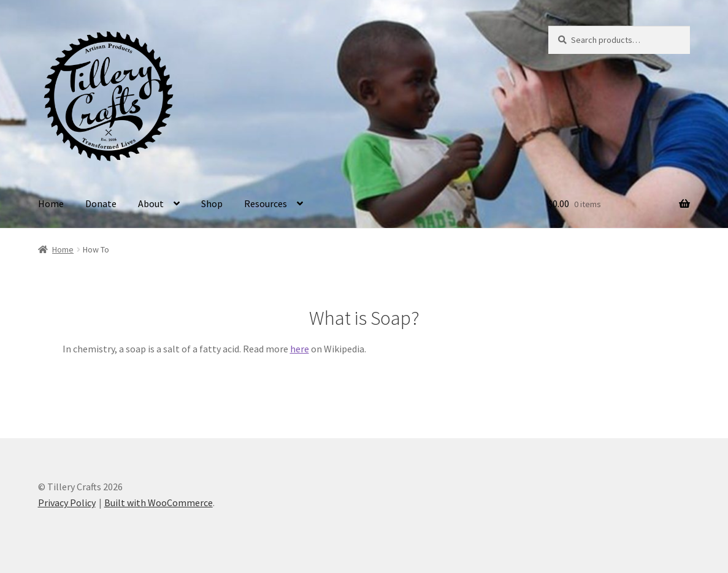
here (300, 349)
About (151, 203)
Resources (266, 203)
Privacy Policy (67, 503)
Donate (101, 203)
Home (51, 203)
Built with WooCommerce (159, 503)
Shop (212, 203)
